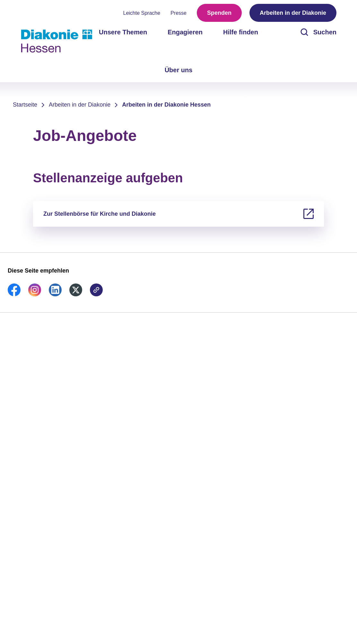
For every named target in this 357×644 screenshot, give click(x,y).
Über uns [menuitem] (179, 70)
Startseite (25, 105)
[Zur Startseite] (57, 41)
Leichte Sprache (142, 13)
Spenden (219, 13)
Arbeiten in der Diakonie (293, 13)
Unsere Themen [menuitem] (123, 32)
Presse (178, 13)
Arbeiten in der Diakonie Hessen (166, 105)
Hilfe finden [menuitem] (241, 32)
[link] (14, 294)
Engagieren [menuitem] (185, 32)
